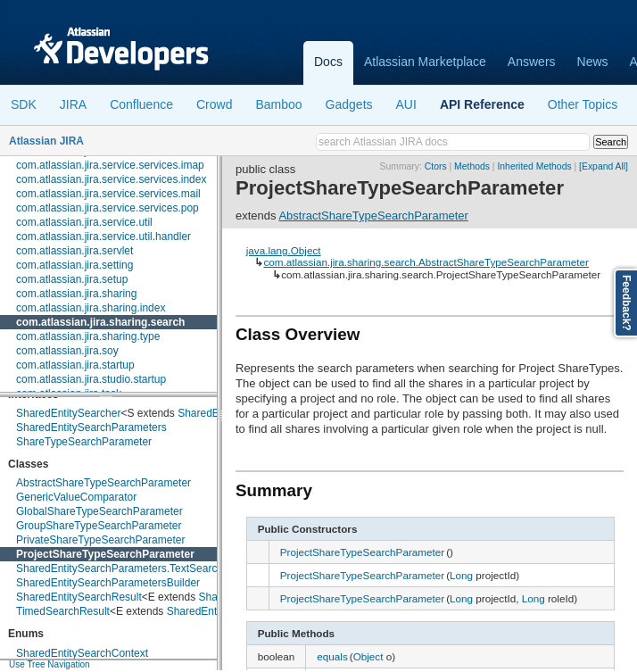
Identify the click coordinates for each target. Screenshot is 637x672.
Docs (328, 62)
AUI (406, 104)
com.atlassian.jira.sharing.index (91, 308)
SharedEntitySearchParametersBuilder (108, 583)
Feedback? (626, 303)
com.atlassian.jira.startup (75, 365)
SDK (24, 104)
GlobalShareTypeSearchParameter (99, 511)
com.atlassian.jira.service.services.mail (108, 194)
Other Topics (583, 104)
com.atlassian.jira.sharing (76, 294)
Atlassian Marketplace (425, 62)
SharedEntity (208, 413)
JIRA (73, 104)
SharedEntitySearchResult (79, 597)
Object (368, 656)
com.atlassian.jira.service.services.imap (110, 165)
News (593, 62)
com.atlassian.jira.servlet (74, 251)
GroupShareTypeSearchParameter (99, 526)
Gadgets (349, 104)
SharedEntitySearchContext (82, 653)
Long (461, 575)
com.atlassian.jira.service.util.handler (103, 236)
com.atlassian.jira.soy (67, 351)
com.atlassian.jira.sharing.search (100, 322)
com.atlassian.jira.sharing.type (88, 336)
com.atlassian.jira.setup (72, 279)
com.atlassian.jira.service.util (84, 222)
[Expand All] (604, 166)
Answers (532, 62)
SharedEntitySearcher (68, 413)
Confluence (141, 104)
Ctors (436, 166)
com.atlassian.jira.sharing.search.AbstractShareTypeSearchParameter (426, 262)
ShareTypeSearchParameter (84, 442)
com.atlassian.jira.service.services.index (111, 179)
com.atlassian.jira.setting (74, 265)
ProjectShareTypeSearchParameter (105, 554)
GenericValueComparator (76, 497)
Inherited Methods (534, 166)
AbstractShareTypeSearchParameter (103, 483)
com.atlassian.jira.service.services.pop (108, 208)
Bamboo (278, 104)
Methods (472, 166)
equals (332, 656)
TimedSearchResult (63, 611)
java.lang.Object (284, 250)
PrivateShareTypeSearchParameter (100, 540)
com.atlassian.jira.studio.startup (91, 379)
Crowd (214, 104)
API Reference (482, 104)
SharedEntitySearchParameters (91, 427)
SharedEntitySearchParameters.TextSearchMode (133, 568)
